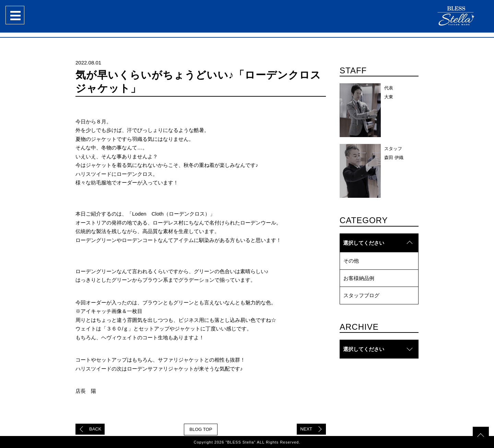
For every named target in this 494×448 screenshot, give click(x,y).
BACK (95, 429)
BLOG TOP (201, 429)
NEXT (306, 429)
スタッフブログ (361, 295)
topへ (480, 422)
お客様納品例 (359, 278)
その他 (351, 261)
